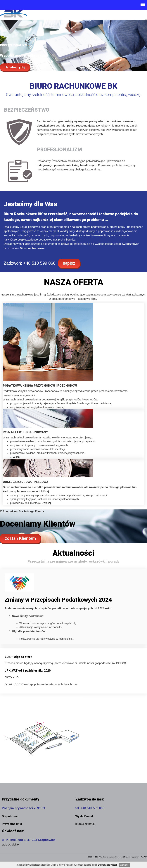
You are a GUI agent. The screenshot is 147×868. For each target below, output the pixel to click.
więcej (61, 407)
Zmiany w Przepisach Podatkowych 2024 (58, 600)
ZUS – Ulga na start (18, 657)
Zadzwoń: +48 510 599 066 (30, 263)
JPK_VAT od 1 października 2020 (28, 671)
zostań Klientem (20, 538)
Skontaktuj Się (15, 67)
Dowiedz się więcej (107, 865)
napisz (69, 263)
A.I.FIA (144, 857)
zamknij (124, 865)
